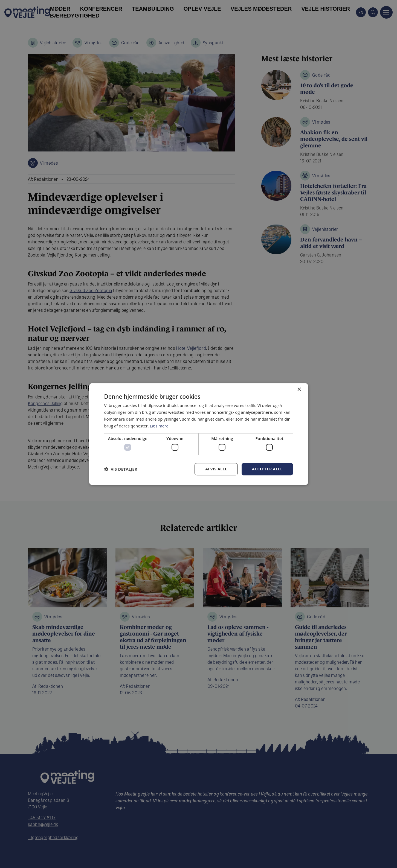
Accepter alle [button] (267, 469)
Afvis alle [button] (216, 469)
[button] (121, 469)
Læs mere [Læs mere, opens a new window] (159, 426)
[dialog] (198, 434)
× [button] (299, 390)
